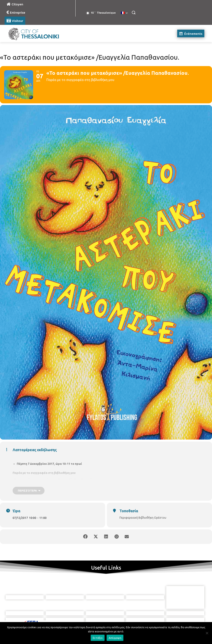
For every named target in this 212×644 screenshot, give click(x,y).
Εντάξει (98, 638)
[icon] (125, 621)
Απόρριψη (115, 638)
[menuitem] (124, 13)
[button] (134, 12)
